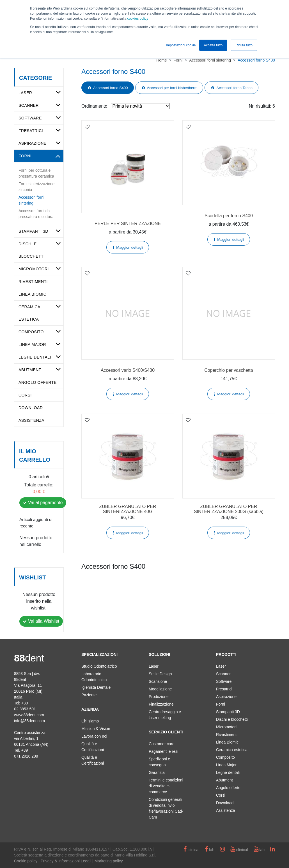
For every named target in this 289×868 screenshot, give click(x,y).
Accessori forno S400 (111, 88)
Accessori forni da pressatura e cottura (36, 214)
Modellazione (160, 689)
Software (30, 118)
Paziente (89, 695)
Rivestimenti (33, 282)
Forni (25, 156)
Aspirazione (33, 143)
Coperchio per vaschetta (229, 370)
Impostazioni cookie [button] (181, 45)
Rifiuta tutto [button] (244, 45)
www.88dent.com (29, 715)
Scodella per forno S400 (229, 216)
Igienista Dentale (96, 687)
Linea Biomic (32, 294)
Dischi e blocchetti (232, 719)
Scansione (158, 681)
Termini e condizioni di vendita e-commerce (166, 786)
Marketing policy (109, 861)
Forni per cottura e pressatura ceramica (36, 173)
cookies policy (138, 19)
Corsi (25, 395)
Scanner (29, 105)
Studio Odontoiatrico (99, 666)
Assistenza (31, 420)
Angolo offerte (38, 382)
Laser (25, 93)
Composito (31, 332)
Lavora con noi (94, 736)
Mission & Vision (96, 729)
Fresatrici (31, 131)
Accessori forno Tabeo (234, 88)
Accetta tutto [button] (213, 45)
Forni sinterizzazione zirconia (36, 187)
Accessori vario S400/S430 (128, 370)
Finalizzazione (161, 704)
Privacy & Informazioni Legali (66, 861)
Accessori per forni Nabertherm (172, 88)
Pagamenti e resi (163, 751)
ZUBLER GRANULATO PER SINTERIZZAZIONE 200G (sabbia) (229, 509)
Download (31, 408)
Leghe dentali (35, 357)
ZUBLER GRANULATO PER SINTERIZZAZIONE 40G (128, 509)
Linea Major (32, 345)
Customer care (162, 744)
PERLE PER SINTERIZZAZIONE (128, 224)
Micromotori (34, 269)
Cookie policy (26, 861)
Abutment (30, 370)
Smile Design (160, 674)
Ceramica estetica (232, 750)
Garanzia (157, 772)
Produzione (159, 697)
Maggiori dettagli (129, 247)
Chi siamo (90, 721)
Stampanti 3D (33, 231)
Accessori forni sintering (31, 200)
